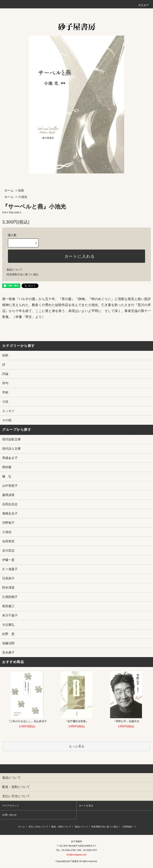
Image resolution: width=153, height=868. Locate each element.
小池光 (23, 197)
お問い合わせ (9, 815)
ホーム (9, 190)
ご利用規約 (127, 827)
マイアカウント (11, 806)
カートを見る (86, 806)
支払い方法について (38, 827)
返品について (15, 270)
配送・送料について (61, 827)
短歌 (21, 190)
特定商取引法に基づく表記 (22, 274)
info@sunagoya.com (76, 855)
